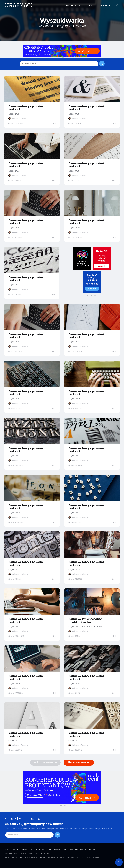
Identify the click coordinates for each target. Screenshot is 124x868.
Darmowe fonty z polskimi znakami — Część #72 (32, 331)
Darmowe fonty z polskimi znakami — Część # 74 (92, 216)
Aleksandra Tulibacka (18, 118)
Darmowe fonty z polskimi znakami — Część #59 (92, 675)
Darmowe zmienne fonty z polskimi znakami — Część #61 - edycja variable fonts (92, 618)
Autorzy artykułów (37, 854)
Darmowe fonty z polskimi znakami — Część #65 (92, 503)
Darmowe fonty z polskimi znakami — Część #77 (32, 159)
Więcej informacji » (93, 862)
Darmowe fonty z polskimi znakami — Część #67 (92, 446)
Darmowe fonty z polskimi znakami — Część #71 (92, 331)
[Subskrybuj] (58, 839)
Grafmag (21, 858)
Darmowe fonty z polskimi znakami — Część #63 (92, 561)
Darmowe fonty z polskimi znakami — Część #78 (92, 102)
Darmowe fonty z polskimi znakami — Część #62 (32, 618)
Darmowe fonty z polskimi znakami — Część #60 (32, 675)
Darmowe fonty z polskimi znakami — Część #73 (32, 274)
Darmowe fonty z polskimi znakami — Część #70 (32, 388)
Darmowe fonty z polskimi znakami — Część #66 (32, 503)
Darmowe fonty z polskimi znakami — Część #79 (32, 102)
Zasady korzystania (61, 854)
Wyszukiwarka (62, 20)
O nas (48, 854)
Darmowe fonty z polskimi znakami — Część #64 (32, 561)
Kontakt (92, 854)
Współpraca (10, 854)
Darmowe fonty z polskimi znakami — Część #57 (92, 733)
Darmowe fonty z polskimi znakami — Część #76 (92, 159)
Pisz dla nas (22, 854)
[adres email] (29, 839)
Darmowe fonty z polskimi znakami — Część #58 (32, 733)
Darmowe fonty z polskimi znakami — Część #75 (32, 216)
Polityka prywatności (79, 854)
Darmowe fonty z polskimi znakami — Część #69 (92, 388)
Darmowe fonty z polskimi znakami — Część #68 (32, 446)
